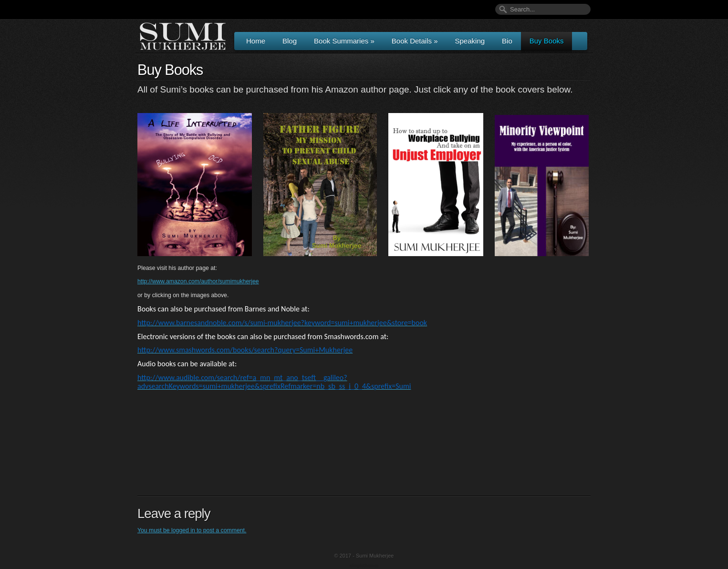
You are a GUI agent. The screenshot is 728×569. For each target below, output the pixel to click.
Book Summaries (344, 41)
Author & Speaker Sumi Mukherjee (183, 36)
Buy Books (547, 41)
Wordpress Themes (365, 566)
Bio (507, 41)
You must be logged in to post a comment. (192, 530)
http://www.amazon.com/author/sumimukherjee (198, 281)
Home (256, 41)
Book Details (415, 41)
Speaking (470, 41)
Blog (290, 41)
